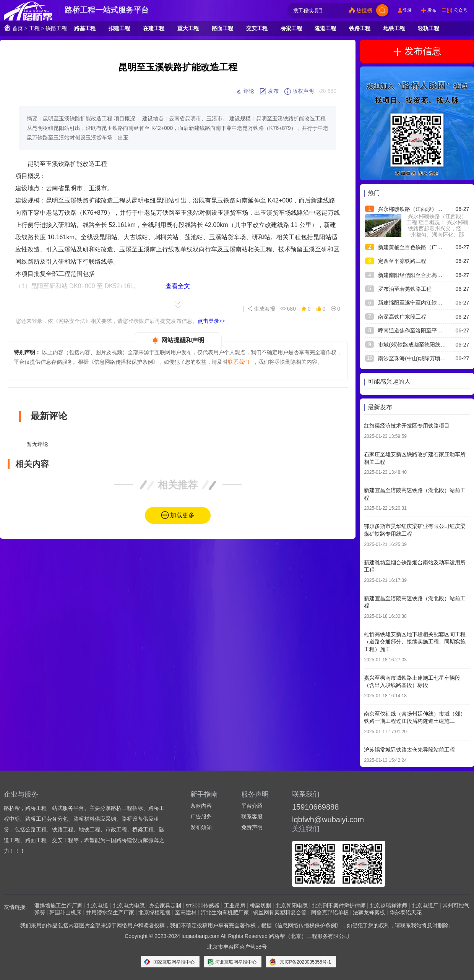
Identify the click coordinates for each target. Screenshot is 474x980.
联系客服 (252, 816)
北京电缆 (97, 905)
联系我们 (239, 362)
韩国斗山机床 (65, 912)
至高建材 (186, 912)
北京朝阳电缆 (292, 905)
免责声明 (252, 827)
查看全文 (178, 286)
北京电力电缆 (129, 905)
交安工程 (257, 28)
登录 (407, 10)
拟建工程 (119, 28)
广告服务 (201, 816)
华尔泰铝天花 (406, 912)
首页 (13, 28)
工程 (34, 28)
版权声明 (299, 91)
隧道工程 (325, 28)
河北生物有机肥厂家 (225, 912)
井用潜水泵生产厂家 (110, 912)
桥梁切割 (260, 905)
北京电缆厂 (425, 905)
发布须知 (201, 827)
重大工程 (188, 28)
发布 (432, 10)
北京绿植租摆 (154, 912)
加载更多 (182, 515)
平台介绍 (252, 806)
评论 (245, 91)
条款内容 (201, 806)
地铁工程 (394, 28)
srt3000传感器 (203, 905)
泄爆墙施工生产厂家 (58, 905)
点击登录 (211, 321)
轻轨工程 (429, 28)
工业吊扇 (235, 905)
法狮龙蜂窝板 (369, 912)
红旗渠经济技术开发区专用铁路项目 (407, 426)
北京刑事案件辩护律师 (339, 905)
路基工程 (85, 28)
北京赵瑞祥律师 (388, 905)
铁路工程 (56, 28)
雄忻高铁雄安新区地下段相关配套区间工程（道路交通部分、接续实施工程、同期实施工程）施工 (415, 642)
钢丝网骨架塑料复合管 (280, 912)
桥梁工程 (291, 28)
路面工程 (222, 28)
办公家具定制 (165, 905)
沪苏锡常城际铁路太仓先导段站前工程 (409, 750)
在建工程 (154, 28)
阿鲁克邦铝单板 (330, 912)
